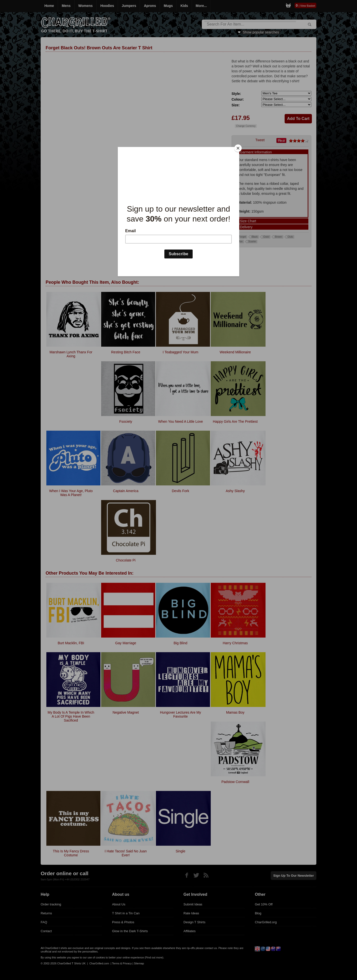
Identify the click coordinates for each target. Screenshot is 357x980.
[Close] (238, 148)
